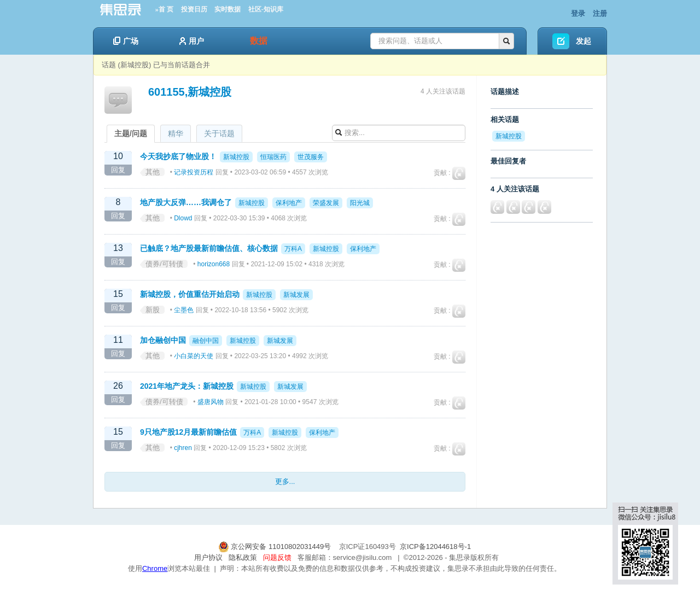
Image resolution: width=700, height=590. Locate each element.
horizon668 (214, 264)
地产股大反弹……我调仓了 (186, 202)
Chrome (155, 568)
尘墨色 (184, 310)
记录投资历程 (194, 172)
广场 (126, 41)
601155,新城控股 (190, 92)
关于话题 (219, 133)
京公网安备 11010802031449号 (276, 547)
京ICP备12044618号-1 (435, 547)
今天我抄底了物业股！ (178, 156)
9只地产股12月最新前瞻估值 (188, 432)
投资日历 (194, 9)
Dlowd (183, 218)
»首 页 (164, 9)
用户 (192, 41)
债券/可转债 (164, 264)
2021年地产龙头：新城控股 (187, 386)
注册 (600, 13)
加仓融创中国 (163, 340)
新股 (153, 310)
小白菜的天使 (194, 356)
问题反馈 (277, 557)
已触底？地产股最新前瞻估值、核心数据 (209, 248)
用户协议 (208, 557)
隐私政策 (243, 557)
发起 (584, 41)
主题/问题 (131, 133)
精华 (176, 133)
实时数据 (227, 9)
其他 (153, 172)
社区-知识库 (266, 9)
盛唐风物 (211, 402)
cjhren (183, 448)
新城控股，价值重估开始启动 (190, 294)
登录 (578, 13)
